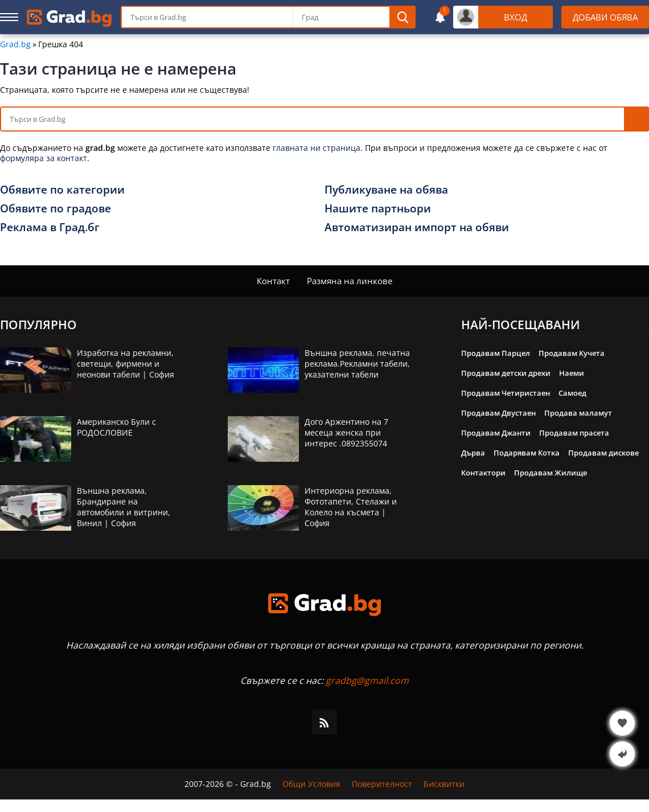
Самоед (572, 393)
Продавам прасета (574, 433)
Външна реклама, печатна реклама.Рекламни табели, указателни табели (357, 364)
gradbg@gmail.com (367, 680)
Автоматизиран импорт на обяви (417, 227)
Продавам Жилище (551, 473)
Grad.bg (15, 44)
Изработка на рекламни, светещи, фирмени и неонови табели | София (126, 364)
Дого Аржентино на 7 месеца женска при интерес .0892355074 (346, 432)
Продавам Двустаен (498, 413)
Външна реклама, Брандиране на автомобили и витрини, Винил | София (124, 507)
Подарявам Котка (527, 453)
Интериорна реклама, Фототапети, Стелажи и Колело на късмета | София (351, 507)
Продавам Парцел (496, 353)
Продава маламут (578, 413)
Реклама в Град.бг (50, 227)
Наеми (572, 373)
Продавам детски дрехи (506, 373)
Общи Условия (311, 784)
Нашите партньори (378, 208)
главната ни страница (317, 148)
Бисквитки (444, 784)
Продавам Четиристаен (506, 393)
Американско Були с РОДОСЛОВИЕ (116, 427)
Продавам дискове (603, 453)
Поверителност (382, 784)
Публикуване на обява (386, 190)
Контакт (273, 281)
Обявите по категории (62, 190)
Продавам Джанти (496, 433)
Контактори (483, 473)
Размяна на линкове (350, 281)
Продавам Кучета (572, 353)
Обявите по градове (56, 208)
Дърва (473, 453)
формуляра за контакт (44, 158)
